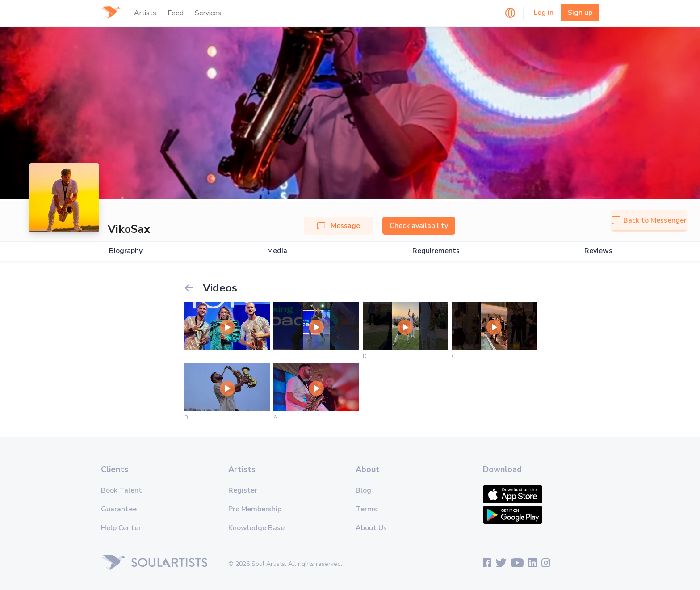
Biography (126, 251)
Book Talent (122, 490)
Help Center (121, 528)
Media (277, 251)
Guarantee (119, 509)
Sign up (580, 13)
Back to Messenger (649, 220)
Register (243, 490)
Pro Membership (255, 509)
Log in (544, 13)
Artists (145, 13)
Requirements (436, 251)
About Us (371, 528)
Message (339, 226)
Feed (176, 13)
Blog (363, 490)
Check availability (419, 226)
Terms (366, 509)
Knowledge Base (256, 528)
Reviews (598, 251)
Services (208, 13)
